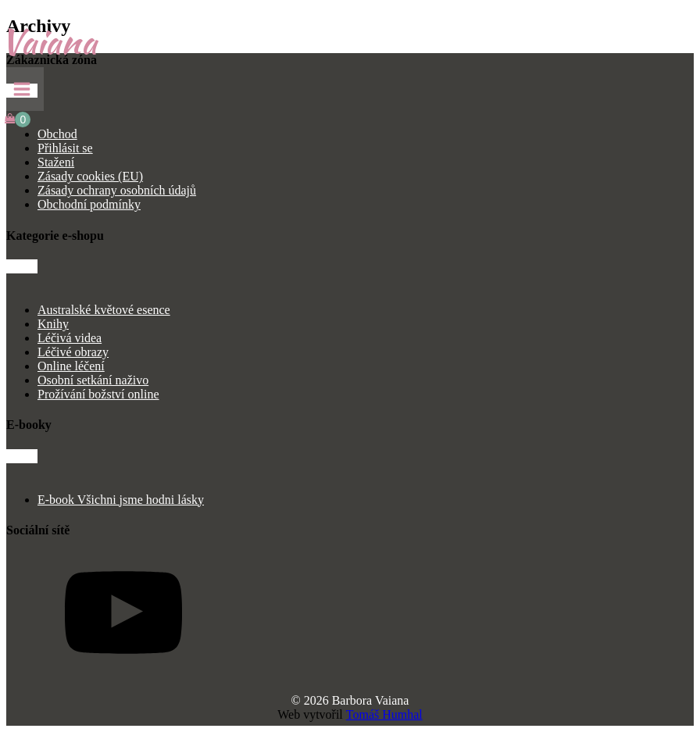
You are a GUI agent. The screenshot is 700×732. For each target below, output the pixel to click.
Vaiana (48, 41)
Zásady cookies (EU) (90, 176)
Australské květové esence (104, 310)
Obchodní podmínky (89, 204)
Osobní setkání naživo (93, 380)
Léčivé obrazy (73, 352)
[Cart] (18, 120)
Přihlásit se (65, 148)
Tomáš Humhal (384, 714)
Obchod (57, 134)
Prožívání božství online (98, 394)
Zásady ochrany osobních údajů (117, 190)
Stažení (56, 162)
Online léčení (71, 366)
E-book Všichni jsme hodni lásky (121, 500)
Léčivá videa (70, 338)
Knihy (53, 324)
